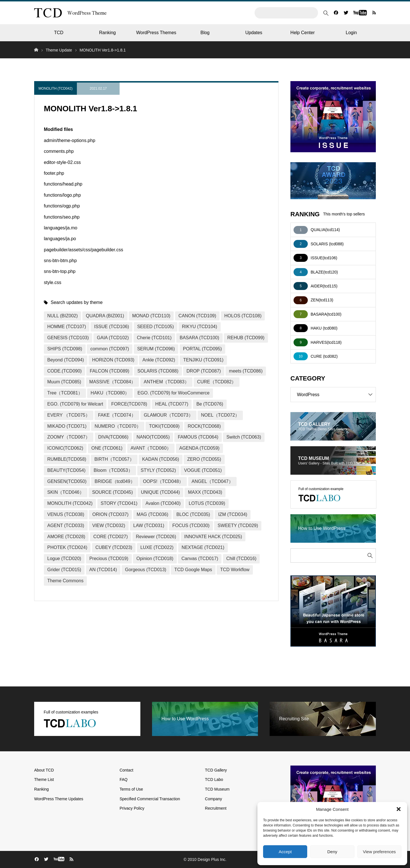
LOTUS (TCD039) (207, 503)
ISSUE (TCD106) (111, 327)
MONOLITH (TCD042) (55, 89)
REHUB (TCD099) (246, 338)
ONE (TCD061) (107, 448)
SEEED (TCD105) (156, 327)
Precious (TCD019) (109, 559)
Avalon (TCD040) (163, 503)
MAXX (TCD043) (205, 492)
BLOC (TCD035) (193, 514)
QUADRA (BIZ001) (105, 316)
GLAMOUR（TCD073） (168, 415)
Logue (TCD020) (64, 559)
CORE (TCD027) (111, 537)
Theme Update (59, 50)
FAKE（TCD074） (117, 415)
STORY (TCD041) (119, 503)
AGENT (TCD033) (66, 525)
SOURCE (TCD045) (112, 492)
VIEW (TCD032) (109, 525)
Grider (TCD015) (64, 570)
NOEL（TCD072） (220, 415)
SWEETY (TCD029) (238, 525)
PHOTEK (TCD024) (67, 547)
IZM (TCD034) (233, 514)
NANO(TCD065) (153, 437)
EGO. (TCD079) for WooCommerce (174, 393)
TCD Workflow (235, 570)
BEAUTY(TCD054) (66, 470)
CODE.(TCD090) (64, 371)
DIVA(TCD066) (113, 437)
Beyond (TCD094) (66, 360)
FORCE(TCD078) (129, 404)
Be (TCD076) (210, 404)
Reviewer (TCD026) (156, 537)
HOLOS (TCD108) (243, 316)
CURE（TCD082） (217, 382)
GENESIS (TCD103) (68, 338)
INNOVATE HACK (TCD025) (213, 537)
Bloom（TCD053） (113, 470)
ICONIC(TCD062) (65, 448)
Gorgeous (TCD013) (146, 570)
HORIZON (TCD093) (113, 360)
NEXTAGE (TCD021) (203, 547)
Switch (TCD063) (244, 437)
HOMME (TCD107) (67, 327)
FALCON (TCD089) (109, 371)
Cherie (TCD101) (154, 338)
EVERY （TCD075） (69, 415)
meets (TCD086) (246, 371)
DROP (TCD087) (204, 371)
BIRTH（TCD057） (114, 459)
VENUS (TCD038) (66, 514)
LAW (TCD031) (149, 525)
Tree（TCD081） (65, 393)
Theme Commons (65, 581)
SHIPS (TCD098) (65, 349)
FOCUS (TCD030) (191, 525)
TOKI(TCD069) (164, 426)
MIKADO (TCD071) (67, 426)
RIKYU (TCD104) (200, 327)
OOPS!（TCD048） (163, 481)
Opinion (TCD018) (155, 559)
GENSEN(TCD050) (67, 481)
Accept (285, 852)
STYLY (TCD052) (158, 470)
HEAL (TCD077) (172, 404)
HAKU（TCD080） (110, 393)
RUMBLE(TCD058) (67, 459)
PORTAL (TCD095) (203, 349)
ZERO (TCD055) (204, 459)
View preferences (380, 852)
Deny (332, 852)
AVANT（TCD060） (151, 448)
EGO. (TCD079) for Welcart (75, 404)
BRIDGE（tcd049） (115, 481)
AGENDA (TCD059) (199, 448)
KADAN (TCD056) (161, 459)
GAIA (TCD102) (113, 338)
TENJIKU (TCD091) (203, 360)
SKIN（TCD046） (66, 492)
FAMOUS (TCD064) (198, 437)
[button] (399, 809)
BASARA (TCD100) (199, 338)
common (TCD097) (110, 349)
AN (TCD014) (103, 570)
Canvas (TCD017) (200, 559)
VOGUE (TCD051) (203, 470)
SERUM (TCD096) (156, 349)
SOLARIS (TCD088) (158, 371)
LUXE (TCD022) (157, 547)
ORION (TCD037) (110, 514)
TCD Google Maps (193, 570)
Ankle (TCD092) (159, 360)
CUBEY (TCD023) (114, 547)
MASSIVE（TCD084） (113, 382)
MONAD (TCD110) (151, 316)
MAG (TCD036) (152, 514)
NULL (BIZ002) (62, 316)
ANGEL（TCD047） (212, 481)
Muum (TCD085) (64, 382)
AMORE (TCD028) (66, 537)
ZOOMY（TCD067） (69, 437)
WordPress (336, 395)
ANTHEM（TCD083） (166, 382)
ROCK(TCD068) (204, 426)
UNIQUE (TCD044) (160, 492)
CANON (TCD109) (197, 316)
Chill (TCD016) (241, 559)
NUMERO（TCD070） (118, 426)
